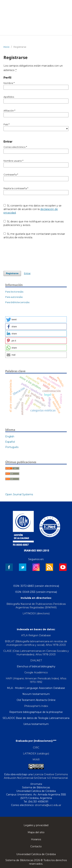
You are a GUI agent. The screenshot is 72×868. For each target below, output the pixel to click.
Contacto (36, 846)
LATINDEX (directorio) (36, 613)
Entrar (27, 273)
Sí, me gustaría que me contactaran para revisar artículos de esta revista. (34, 236)
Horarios (36, 839)
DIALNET (36, 660)
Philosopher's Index (36, 706)
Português (12, 447)
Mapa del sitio (36, 832)
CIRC (36, 748)
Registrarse (12, 273)
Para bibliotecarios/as (17, 302)
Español (10, 442)
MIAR (36, 760)
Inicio (6, 47)
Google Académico (36, 672)
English (10, 436)
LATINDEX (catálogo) (36, 754)
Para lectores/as (14, 292)
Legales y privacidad (36, 825)
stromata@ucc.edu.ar (48, 805)
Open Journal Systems (19, 494)
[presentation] (30, 255)
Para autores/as (14, 297)
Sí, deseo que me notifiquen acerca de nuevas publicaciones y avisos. (34, 223)
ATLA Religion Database (36, 635)
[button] (36, 319)
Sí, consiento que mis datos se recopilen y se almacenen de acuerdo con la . (33, 209)
